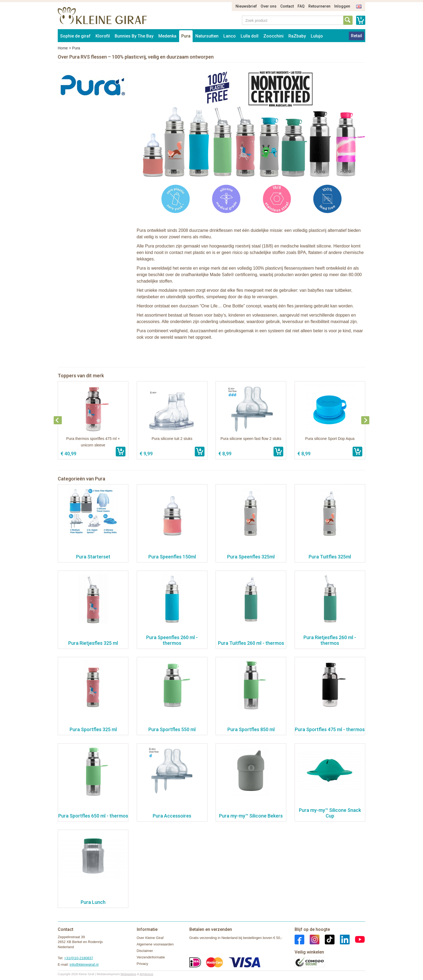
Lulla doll (250, 36)
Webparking (129, 974)
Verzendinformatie (151, 957)
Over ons (269, 6)
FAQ (301, 6)
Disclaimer (145, 951)
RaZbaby (297, 36)
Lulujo (317, 36)
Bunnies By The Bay (134, 36)
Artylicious (146, 974)
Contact (287, 6)
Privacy (143, 964)
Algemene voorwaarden (155, 944)
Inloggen (342, 6)
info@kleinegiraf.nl (84, 964)
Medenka (167, 36)
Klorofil (103, 36)
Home (63, 48)
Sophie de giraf (75, 36)
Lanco (230, 36)
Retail (357, 36)
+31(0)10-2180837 (79, 958)
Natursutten (207, 36)
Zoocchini (273, 36)
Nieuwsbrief (246, 6)
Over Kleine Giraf (150, 938)
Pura (186, 36)
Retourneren (319, 6)
